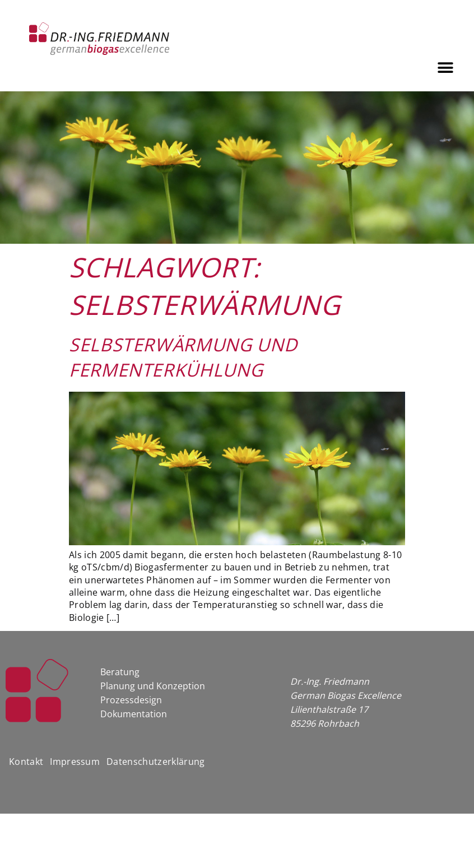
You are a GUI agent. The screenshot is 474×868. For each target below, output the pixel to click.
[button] (446, 68)
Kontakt (26, 762)
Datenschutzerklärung (155, 762)
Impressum (75, 762)
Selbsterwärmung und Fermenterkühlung (183, 357)
